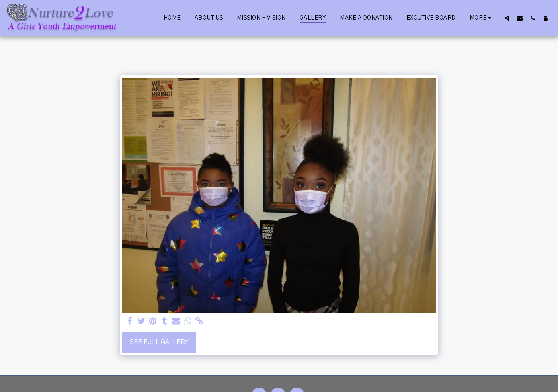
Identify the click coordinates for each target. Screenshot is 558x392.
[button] (507, 18)
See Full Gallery (159, 342)
